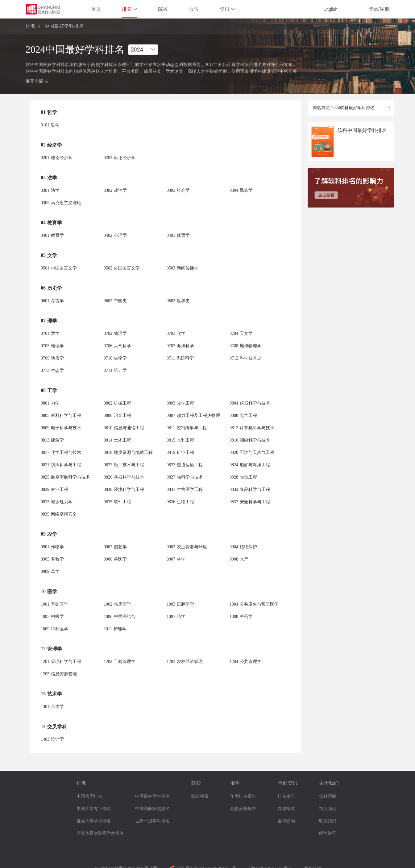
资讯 (227, 9)
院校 (163, 9)
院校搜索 (200, 796)
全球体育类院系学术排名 (100, 833)
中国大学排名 (89, 796)
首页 (96, 9)
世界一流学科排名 (152, 821)
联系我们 (328, 821)
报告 (194, 9)
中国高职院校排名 (152, 809)
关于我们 (329, 783)
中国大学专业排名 (94, 809)
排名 (129, 9)
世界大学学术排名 (94, 821)
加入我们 (328, 809)
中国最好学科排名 (152, 796)
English (330, 9)
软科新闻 (328, 796)
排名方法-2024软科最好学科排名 (344, 108)
